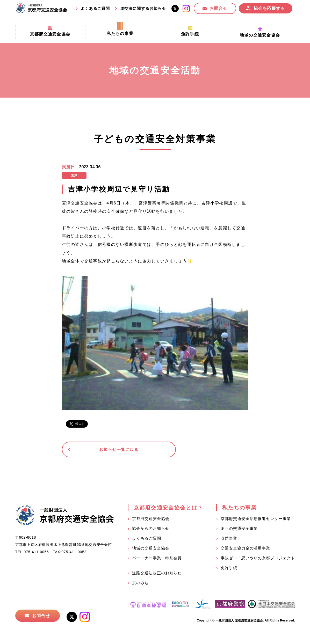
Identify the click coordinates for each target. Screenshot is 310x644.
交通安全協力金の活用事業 (245, 549)
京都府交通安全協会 (151, 520)
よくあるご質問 (95, 8)
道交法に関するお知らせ (143, 8)
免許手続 (229, 569)
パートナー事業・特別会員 (157, 559)
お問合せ (218, 8)
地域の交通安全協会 (151, 549)
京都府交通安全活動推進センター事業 (256, 520)
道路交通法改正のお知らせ (157, 574)
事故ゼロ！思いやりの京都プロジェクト (258, 559)
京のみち (140, 584)
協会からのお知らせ (151, 530)
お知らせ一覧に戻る (102, 450)
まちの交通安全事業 (239, 530)
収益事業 (229, 540)
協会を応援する (269, 8)
